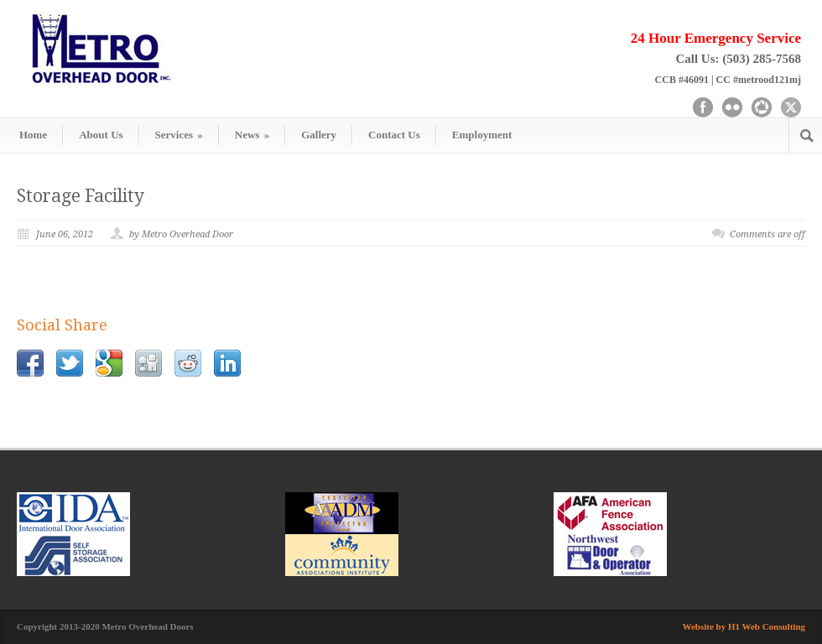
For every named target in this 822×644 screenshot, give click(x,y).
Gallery (319, 135)
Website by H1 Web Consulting (744, 626)
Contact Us (394, 135)
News (252, 135)
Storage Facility (81, 196)
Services (179, 135)
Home (33, 135)
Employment (482, 135)
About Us (101, 135)
